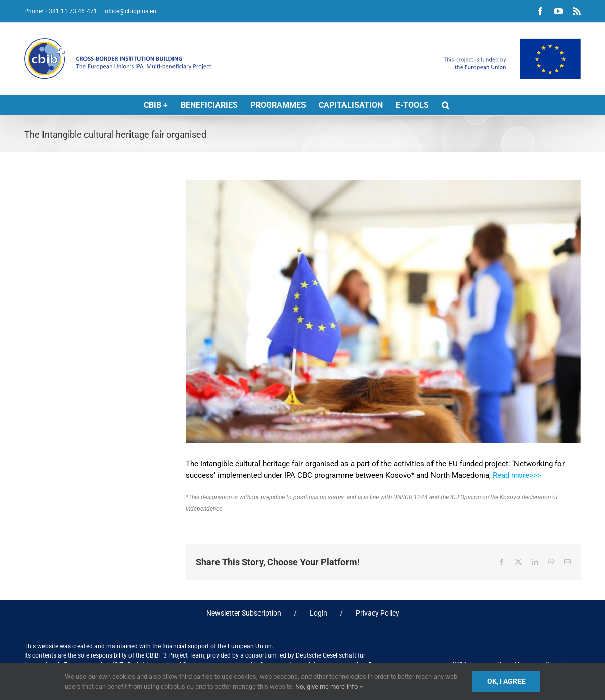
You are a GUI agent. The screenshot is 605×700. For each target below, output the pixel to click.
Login (318, 613)
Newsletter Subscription (244, 613)
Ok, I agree (506, 681)
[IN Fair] (383, 312)
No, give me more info (329, 687)
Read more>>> (517, 475)
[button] (445, 105)
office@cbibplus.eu (131, 11)
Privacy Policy (377, 613)
